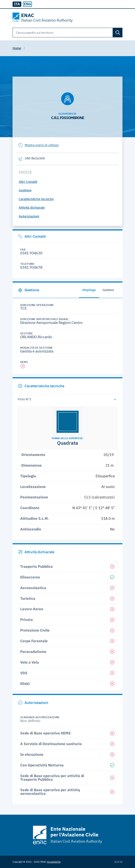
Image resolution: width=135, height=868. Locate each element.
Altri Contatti (28, 182)
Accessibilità (54, 862)
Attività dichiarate (32, 208)
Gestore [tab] (108, 290)
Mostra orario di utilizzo (42, 145)
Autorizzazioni (29, 216)
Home (17, 48)
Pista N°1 (24, 399)
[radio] (27, 4)
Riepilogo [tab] (89, 290)
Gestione (25, 190)
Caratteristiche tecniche (36, 199)
